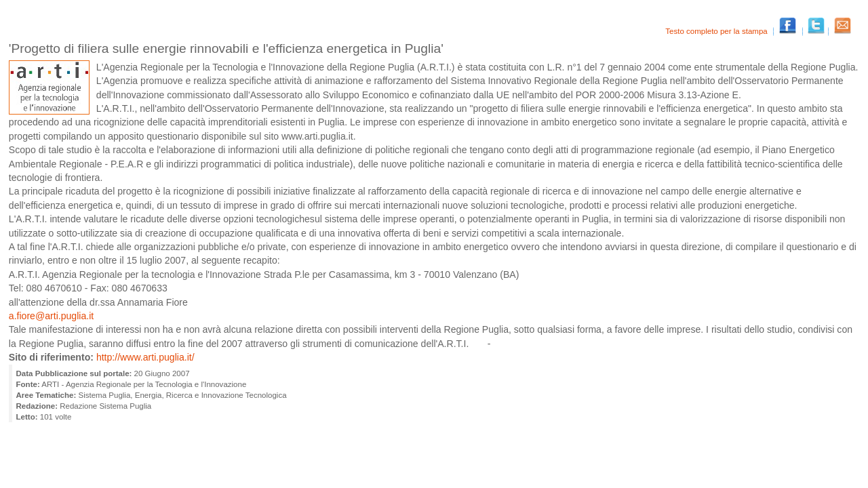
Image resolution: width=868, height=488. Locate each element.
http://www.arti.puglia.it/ (145, 357)
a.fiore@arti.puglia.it (51, 316)
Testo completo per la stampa (717, 31)
